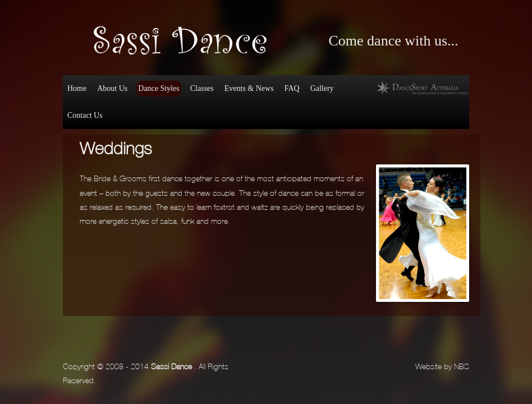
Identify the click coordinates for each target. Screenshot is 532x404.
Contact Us (85, 115)
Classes (202, 88)
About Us (112, 88)
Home (77, 88)
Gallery (322, 88)
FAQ (292, 88)
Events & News (249, 88)
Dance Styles (158, 90)
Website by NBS (442, 365)
